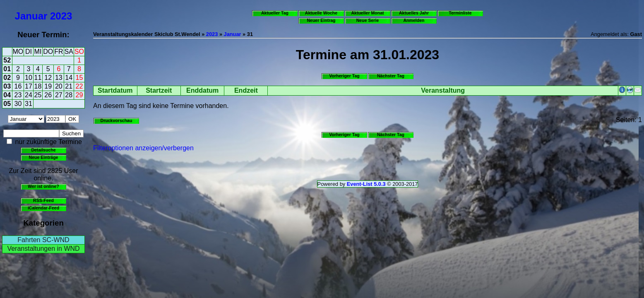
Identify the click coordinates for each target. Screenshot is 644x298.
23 (18, 95)
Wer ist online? (43, 186)
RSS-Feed (43, 200)
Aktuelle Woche (321, 13)
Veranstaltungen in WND (43, 249)
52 (7, 60)
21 (69, 86)
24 (29, 95)
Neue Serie (368, 20)
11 (38, 78)
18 (38, 86)
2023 (61, 16)
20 (59, 86)
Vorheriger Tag (344, 76)
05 (7, 104)
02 (7, 78)
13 (59, 78)
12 (48, 78)
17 (29, 86)
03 (7, 86)
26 (48, 95)
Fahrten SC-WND (43, 240)
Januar (31, 16)
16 (18, 86)
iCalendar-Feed (43, 208)
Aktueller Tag (275, 13)
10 (29, 78)
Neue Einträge (44, 157)
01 (7, 69)
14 (69, 78)
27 (59, 95)
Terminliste (460, 13)
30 (18, 104)
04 (7, 95)
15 (79, 78)
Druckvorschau (117, 120)
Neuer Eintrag (321, 20)
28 (69, 95)
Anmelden (414, 20)
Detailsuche (43, 150)
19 (48, 86)
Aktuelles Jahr (414, 13)
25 (38, 95)
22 (79, 86)
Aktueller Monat (367, 13)
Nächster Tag (391, 76)
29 (79, 95)
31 (29, 104)
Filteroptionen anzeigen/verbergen (143, 148)
